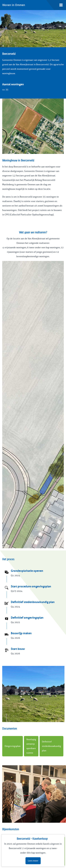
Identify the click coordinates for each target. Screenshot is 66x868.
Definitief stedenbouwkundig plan (51, 746)
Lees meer (33, 861)
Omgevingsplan (13, 746)
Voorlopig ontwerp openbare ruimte (31, 746)
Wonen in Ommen (14, 5)
